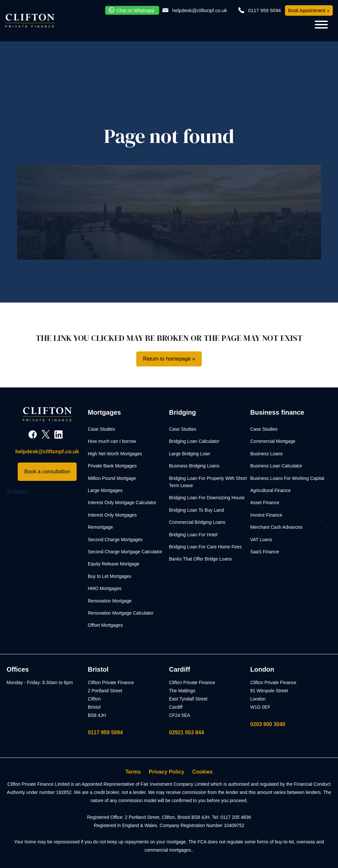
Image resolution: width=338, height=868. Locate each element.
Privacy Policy (167, 772)
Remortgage (100, 527)
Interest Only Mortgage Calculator (122, 503)
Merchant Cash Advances (276, 527)
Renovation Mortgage (110, 601)
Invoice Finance (266, 515)
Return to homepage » (169, 359)
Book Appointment (307, 10)
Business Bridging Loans (194, 466)
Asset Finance (265, 503)
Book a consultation (47, 472)
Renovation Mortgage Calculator (121, 613)
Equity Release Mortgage (113, 564)
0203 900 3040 (268, 724)
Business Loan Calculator (276, 466)
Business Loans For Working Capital (287, 478)
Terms (133, 772)
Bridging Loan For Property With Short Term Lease (208, 482)
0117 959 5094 (105, 732)
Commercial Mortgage (273, 441)
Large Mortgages (105, 490)
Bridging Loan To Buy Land (197, 510)
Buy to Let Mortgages (110, 576)
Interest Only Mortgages (112, 515)
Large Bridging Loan (190, 454)
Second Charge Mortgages (115, 540)
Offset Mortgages (105, 625)
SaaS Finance (265, 552)
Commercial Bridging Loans (197, 522)
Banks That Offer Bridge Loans (200, 559)
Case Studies (101, 429)
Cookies (202, 772)
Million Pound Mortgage (112, 478)
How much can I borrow (112, 441)
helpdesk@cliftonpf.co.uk (200, 10)
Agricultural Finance (271, 490)
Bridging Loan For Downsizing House (207, 498)
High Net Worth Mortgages (115, 454)
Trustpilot (17, 492)
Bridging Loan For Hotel (193, 535)
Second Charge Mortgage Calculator (125, 552)
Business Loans (266, 454)
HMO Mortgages (105, 588)
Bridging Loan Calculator (194, 441)
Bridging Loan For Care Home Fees (205, 547)
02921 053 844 (187, 732)
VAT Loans (261, 540)
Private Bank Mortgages (112, 466)
